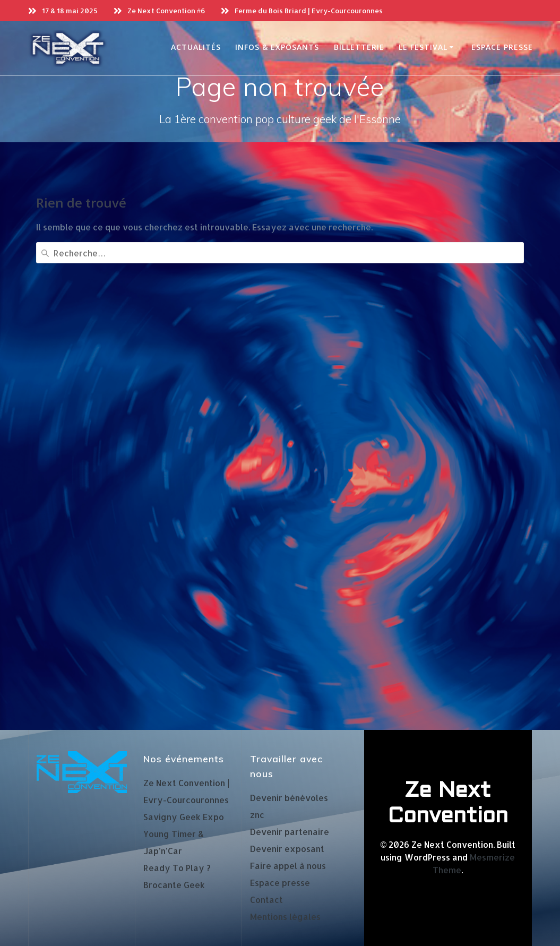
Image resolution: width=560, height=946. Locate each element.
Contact (266, 900)
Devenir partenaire (290, 832)
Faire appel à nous (288, 866)
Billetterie (359, 47)
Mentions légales (285, 917)
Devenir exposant (287, 849)
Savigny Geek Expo (184, 817)
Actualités (196, 47)
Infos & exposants (277, 47)
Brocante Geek (174, 885)
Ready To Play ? (177, 868)
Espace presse (502, 47)
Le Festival (423, 47)
